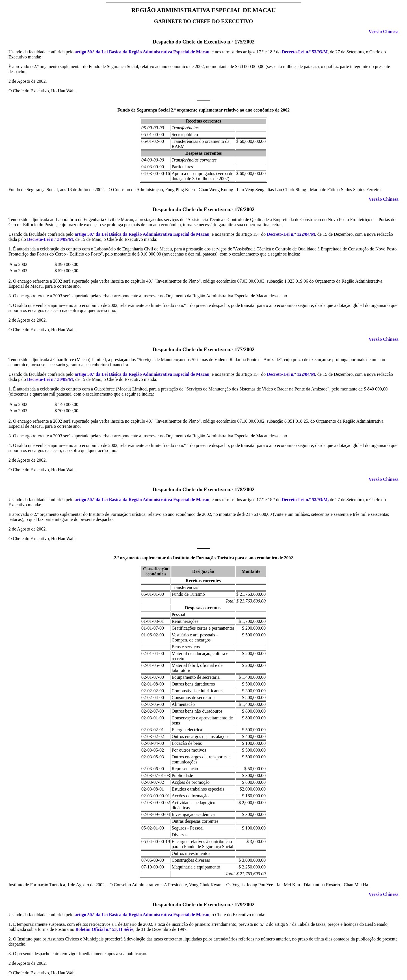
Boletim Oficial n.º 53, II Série (104, 929)
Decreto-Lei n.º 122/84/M (291, 234)
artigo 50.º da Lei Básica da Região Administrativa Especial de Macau (142, 52)
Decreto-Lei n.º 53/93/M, (305, 500)
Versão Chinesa (384, 31)
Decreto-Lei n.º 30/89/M (50, 239)
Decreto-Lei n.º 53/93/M (305, 52)
